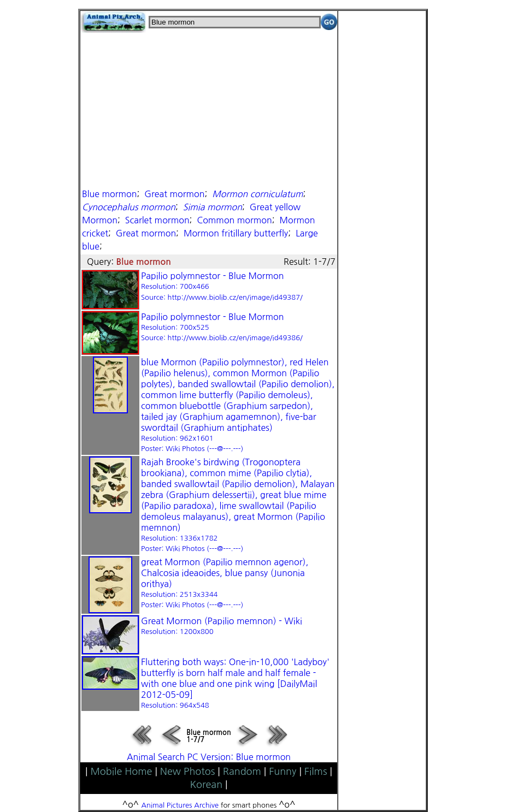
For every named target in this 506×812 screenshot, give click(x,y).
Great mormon (174, 194)
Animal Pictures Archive (180, 805)
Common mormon (234, 220)
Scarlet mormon (157, 220)
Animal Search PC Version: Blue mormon (209, 757)
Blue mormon (109, 194)
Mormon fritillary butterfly (236, 233)
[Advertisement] (209, 109)
